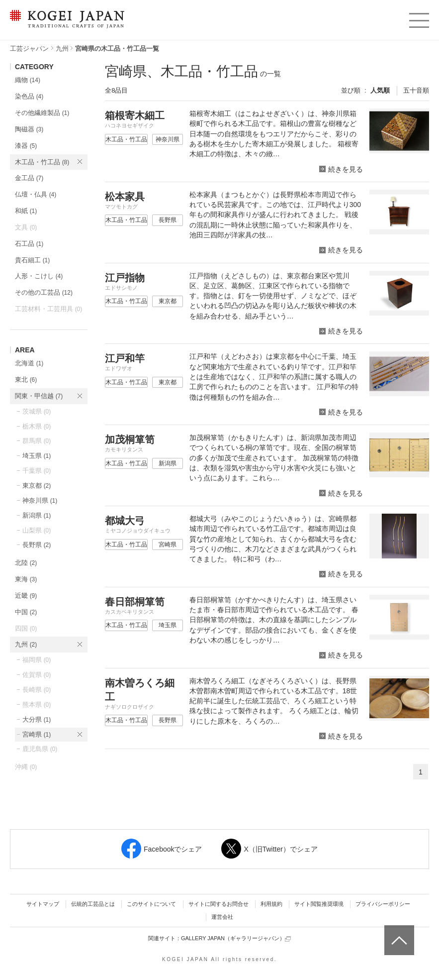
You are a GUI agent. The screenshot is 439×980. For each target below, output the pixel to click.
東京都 (37, 486)
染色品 (29, 96)
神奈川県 (40, 500)
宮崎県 (37, 734)
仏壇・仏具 (36, 194)
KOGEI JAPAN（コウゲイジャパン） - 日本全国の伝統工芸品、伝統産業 (65, 25)
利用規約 (271, 904)
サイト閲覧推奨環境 (319, 904)
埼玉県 (37, 456)
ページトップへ (398, 933)
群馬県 (37, 441)
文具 (26, 227)
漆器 (26, 146)
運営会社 (222, 917)
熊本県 (37, 705)
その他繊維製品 (42, 113)
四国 (26, 628)
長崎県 (37, 690)
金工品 (29, 178)
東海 (26, 579)
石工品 (29, 244)
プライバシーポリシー (383, 904)
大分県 (37, 719)
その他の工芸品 (44, 292)
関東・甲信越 (39, 396)
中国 (26, 612)
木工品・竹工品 (42, 162)
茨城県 (37, 411)
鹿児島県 (40, 749)
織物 (28, 80)
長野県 (37, 545)
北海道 (29, 363)
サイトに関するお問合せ (219, 904)
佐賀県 (37, 675)
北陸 (26, 563)
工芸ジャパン (29, 49)
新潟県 (37, 515)
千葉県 (37, 471)
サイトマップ (43, 904)
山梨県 (37, 530)
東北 (26, 380)
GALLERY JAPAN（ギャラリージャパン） (236, 938)
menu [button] (418, 18)
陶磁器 (29, 129)
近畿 (26, 596)
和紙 (26, 211)
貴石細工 (32, 260)
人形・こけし (39, 276)
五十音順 (416, 90)
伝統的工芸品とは (93, 904)
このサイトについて (151, 904)
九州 (62, 49)
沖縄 (26, 767)
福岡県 (37, 660)
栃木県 (37, 426)
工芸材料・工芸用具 (48, 309)
